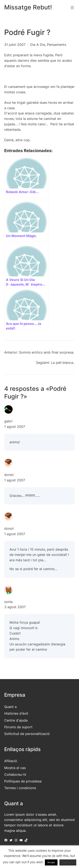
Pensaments (57, 45)
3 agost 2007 (15, 607)
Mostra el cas (15, 768)
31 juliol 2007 (15, 45)
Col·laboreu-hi (15, 774)
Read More (68, 862)
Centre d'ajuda (16, 720)
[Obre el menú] (72, 8)
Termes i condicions (20, 788)
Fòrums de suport (18, 727)
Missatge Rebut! (28, 7)
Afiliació (11, 761)
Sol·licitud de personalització (27, 734)
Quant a (10, 707)
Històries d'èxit (16, 713)
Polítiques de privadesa (23, 781)
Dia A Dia (38, 45)
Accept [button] (51, 862)
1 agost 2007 (15, 427)
